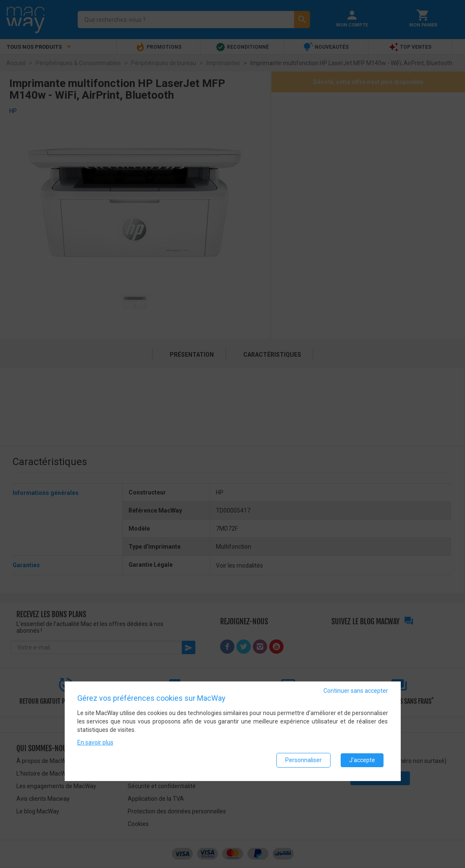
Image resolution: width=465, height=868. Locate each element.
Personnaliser (303, 761)
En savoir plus (95, 743)
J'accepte (362, 761)
